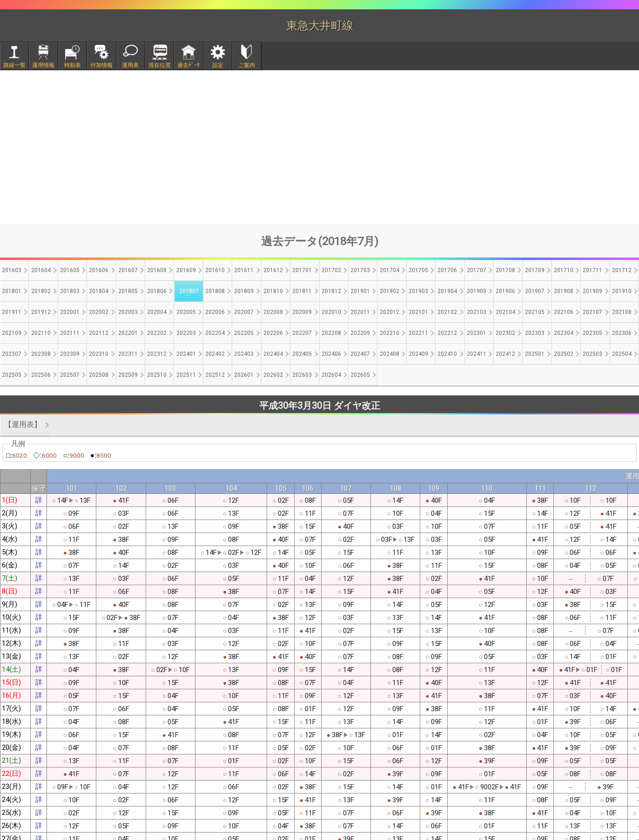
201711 (592, 270)
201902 (390, 291)
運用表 (130, 65)
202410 (447, 354)
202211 (418, 333)
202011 (360, 312)
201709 (535, 270)
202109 (12, 333)
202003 (128, 312)
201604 (41, 270)
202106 (564, 312)
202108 (622, 312)
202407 (360, 354)
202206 (273, 333)
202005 (186, 312)
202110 (41, 333)
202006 (215, 312)
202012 (390, 312)
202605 (360, 375)
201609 (186, 270)
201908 (564, 291)
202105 (535, 312)
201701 (302, 270)
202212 (447, 333)
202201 (128, 333)
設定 (218, 65)
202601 (244, 375)
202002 (99, 312)
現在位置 (160, 65)
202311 (128, 354)
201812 (331, 291)
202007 (244, 312)
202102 (447, 312)
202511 (186, 375)
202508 (99, 375)
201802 (41, 291)
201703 (360, 270)
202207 (302, 333)
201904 (447, 291)
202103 (477, 312)
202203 (186, 333)
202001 (70, 312)
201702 (331, 270)
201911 (12, 312)
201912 (41, 312)
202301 (477, 333)
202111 (70, 333)
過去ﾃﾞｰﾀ (188, 65)
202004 (157, 312)
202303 (535, 333)
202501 (535, 354)
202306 (622, 333)
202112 (99, 333)
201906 (505, 291)
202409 (418, 354)
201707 (477, 270)
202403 (244, 354)
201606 (99, 270)
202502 (564, 354)
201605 (70, 270)
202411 (477, 354)
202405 (302, 354)
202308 (41, 354)
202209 (360, 333)
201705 (418, 270)
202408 (390, 354)
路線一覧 (14, 65)
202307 (12, 354)
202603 (302, 375)
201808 (215, 291)
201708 (505, 270)
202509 (128, 375)
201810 (273, 291)
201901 (360, 291)
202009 (302, 312)
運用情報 (43, 65)
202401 (186, 354)
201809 (244, 291)
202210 (390, 333)
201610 (215, 270)
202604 (331, 375)
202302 (505, 333)
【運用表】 (23, 424)
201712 (622, 270)
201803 (70, 291)
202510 (157, 375)
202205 (244, 333)
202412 (505, 354)
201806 (157, 291)
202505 (12, 375)
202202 (157, 333)
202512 (215, 375)
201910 (622, 291)
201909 (592, 291)
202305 (592, 333)
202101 (418, 312)
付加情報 (101, 65)
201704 (390, 270)
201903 (418, 291)
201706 (447, 270)
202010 (331, 312)
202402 (215, 354)
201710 (564, 270)
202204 (215, 333)
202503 (592, 354)
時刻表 (73, 65)
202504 (622, 354)
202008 (273, 312)
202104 (505, 312)
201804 (99, 291)
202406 (331, 354)
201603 (12, 270)
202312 (157, 354)
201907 (535, 291)
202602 (273, 375)
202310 (99, 354)
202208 (331, 333)
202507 (70, 375)
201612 (273, 270)
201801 (12, 291)
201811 (302, 291)
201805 (128, 291)
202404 (273, 354)
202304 (564, 333)
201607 (128, 270)
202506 (41, 375)
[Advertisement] (320, 147)
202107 (592, 312)
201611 (244, 270)
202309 (70, 354)
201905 (477, 291)
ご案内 (247, 65)
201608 (157, 270)
